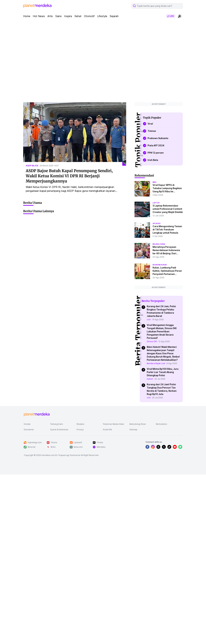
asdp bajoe (32, 166)
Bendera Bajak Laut (156, 363)
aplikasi (157, 223)
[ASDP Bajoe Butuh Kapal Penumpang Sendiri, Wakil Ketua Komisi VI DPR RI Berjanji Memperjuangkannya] (75, 134)
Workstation (161, 424)
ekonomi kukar (160, 265)
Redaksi (80, 424)
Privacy (80, 430)
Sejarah (114, 16)
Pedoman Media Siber (114, 424)
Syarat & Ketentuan (59, 430)
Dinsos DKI (152, 341)
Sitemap (133, 430)
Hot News (39, 16)
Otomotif (89, 16)
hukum (150, 379)
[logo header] (37, 6)
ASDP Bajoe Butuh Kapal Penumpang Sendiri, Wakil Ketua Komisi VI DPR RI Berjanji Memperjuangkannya (69, 176)
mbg (154, 182)
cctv (149, 319)
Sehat (78, 16)
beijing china (159, 244)
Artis (50, 16)
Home (27, 16)
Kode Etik (108, 430)
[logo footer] (37, 414)
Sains (59, 16)
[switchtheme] (180, 16)
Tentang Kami (57, 424)
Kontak (27, 424)
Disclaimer (29, 430)
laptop (156, 203)
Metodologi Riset (138, 424)
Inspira (68, 16)
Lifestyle (102, 16)
